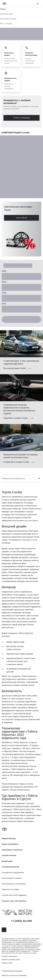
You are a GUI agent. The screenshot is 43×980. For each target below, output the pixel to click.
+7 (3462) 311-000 (22, 921)
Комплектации (7, 14)
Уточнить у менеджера (21, 118)
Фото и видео (6, 24)
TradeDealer (23, 976)
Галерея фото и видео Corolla (16, 462)
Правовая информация (9, 956)
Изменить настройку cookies (11, 960)
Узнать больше (21, 218)
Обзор (3, 9)
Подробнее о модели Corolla (16, 418)
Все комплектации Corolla (14, 368)
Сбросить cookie (7, 963)
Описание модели (8, 19)
